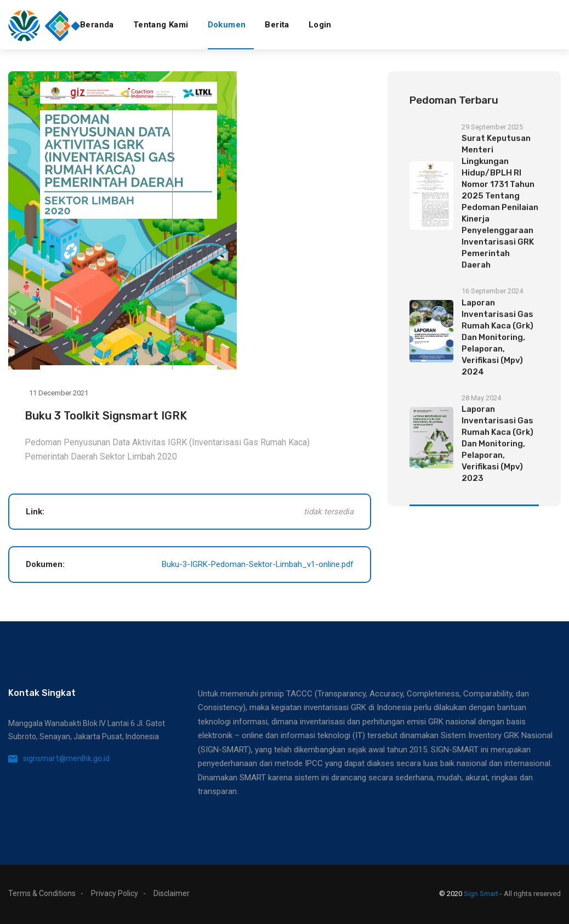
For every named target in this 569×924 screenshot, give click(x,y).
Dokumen (227, 25)
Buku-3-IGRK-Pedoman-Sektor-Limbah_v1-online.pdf (258, 564)
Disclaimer (172, 893)
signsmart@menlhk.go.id (66, 759)
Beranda (97, 25)
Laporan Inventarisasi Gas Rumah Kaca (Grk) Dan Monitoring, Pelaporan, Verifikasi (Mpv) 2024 (497, 337)
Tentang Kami (161, 25)
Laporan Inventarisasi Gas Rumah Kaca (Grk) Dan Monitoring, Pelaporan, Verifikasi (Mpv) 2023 (497, 444)
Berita (277, 25)
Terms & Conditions (42, 893)
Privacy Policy (115, 893)
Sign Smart (481, 894)
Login (320, 25)
